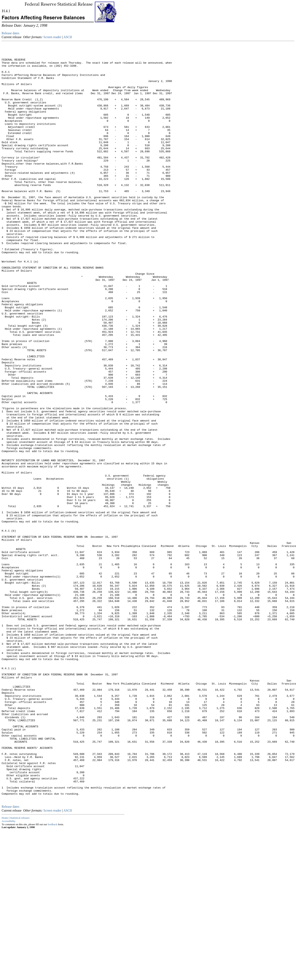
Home (5, 968)
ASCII (68, 37)
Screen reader (52, 37)
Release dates (11, 33)
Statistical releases (20, 968)
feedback (53, 974)
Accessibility (9, 971)
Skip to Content (5, 23)
